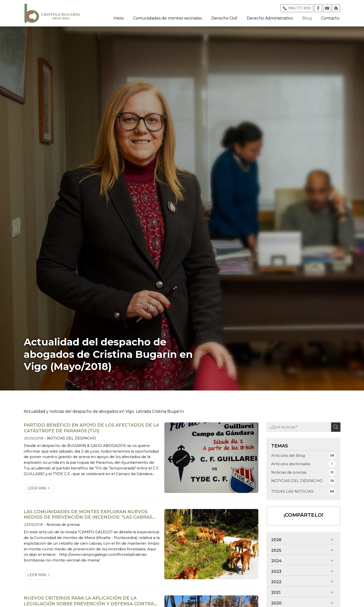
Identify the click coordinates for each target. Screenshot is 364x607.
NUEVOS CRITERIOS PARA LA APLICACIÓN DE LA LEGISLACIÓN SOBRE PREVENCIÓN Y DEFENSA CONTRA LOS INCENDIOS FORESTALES (89, 601)
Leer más (37, 488)
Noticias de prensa (63, 525)
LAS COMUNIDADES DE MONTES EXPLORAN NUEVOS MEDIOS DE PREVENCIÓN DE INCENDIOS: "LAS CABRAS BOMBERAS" (88, 515)
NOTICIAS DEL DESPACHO (72, 438)
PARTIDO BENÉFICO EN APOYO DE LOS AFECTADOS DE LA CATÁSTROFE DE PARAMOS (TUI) (91, 428)
